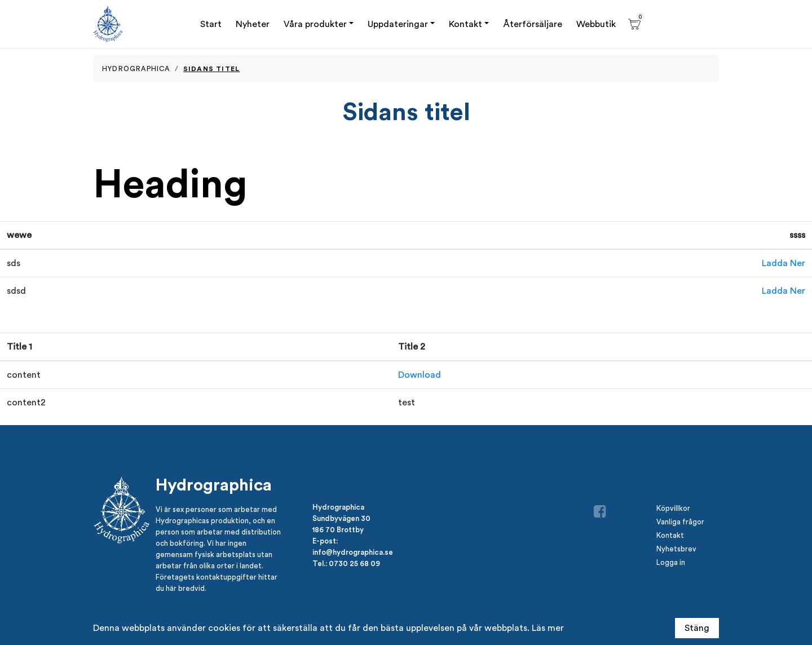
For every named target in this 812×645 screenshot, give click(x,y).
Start (211, 24)
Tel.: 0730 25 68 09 (346, 563)
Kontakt (465, 24)
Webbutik (596, 24)
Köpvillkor (673, 508)
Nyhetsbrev (676, 549)
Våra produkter (315, 24)
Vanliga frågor (680, 522)
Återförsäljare (533, 24)
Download (420, 375)
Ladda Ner (784, 263)
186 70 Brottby (338, 529)
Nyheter (253, 24)
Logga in (671, 562)
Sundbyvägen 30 (341, 518)
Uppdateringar (398, 24)
